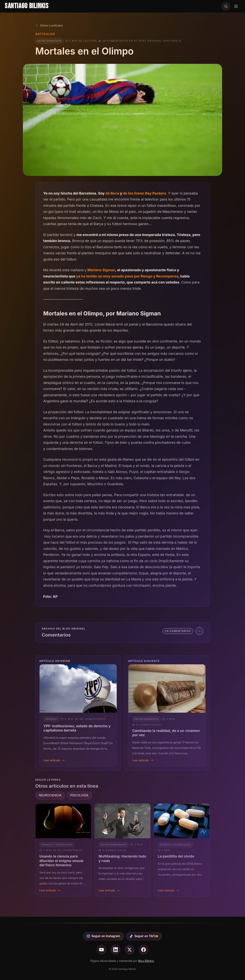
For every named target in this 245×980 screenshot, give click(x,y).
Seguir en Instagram (104, 936)
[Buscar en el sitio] (226, 6)
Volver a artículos (49, 25)
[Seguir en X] (130, 950)
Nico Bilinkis (146, 961)
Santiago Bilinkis (27, 6)
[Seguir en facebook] (144, 950)
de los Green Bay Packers (145, 193)
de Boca (112, 193)
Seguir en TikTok (144, 936)
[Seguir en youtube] (101, 950)
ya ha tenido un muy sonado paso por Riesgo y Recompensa (127, 276)
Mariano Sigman (101, 270)
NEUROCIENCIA (50, 795)
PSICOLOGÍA (79, 795)
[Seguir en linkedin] (115, 950)
